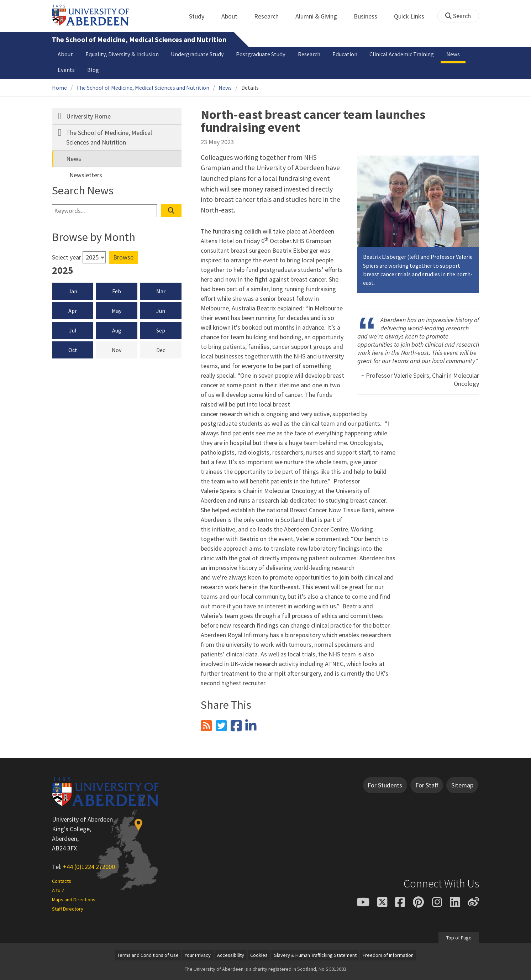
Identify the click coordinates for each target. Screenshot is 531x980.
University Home (88, 116)
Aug (117, 330)
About (233, 16)
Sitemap (462, 785)
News (453, 54)
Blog (93, 70)
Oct (73, 350)
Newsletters (86, 175)
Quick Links (413, 16)
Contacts (62, 881)
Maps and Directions (74, 900)
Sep (161, 330)
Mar (161, 291)
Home (59, 88)
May (117, 311)
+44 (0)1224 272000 (89, 867)
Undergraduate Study (197, 54)
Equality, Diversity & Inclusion (122, 54)
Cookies (259, 955)
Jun (161, 311)
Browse (123, 257)
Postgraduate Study (261, 54)
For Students (385, 785)
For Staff (427, 785)
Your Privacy (198, 955)
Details (250, 88)
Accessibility (231, 955)
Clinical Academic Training (402, 54)
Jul (73, 330)
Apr (73, 311)
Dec (169, 350)
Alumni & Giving (320, 16)
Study (201, 16)
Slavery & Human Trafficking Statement (315, 955)
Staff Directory (68, 909)
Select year (67, 257)
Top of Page (459, 938)
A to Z (58, 890)
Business (369, 16)
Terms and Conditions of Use (148, 955)
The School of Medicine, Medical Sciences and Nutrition (139, 40)
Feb (117, 291)
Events (66, 70)
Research (270, 16)
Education (345, 54)
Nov (125, 350)
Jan (73, 291)
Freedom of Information (388, 955)
